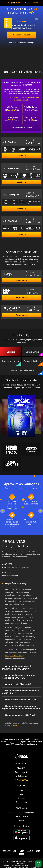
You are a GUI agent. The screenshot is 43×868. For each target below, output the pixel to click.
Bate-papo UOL (21, 772)
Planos (21, 794)
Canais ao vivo (34, 354)
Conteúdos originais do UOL (26, 372)
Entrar (35, 3)
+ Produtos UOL (21, 780)
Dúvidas (22, 798)
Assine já (21, 156)
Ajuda (15, 725)
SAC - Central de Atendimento (21, 813)
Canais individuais (33, 363)
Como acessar (21, 802)
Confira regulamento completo (22, 127)
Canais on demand (12, 363)
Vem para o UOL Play (14, 656)
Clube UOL (21, 768)
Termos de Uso (22, 817)
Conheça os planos (21, 35)
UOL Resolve (21, 776)
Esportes (11, 352)
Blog (21, 790)
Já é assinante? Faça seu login (21, 43)
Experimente (21, 280)
